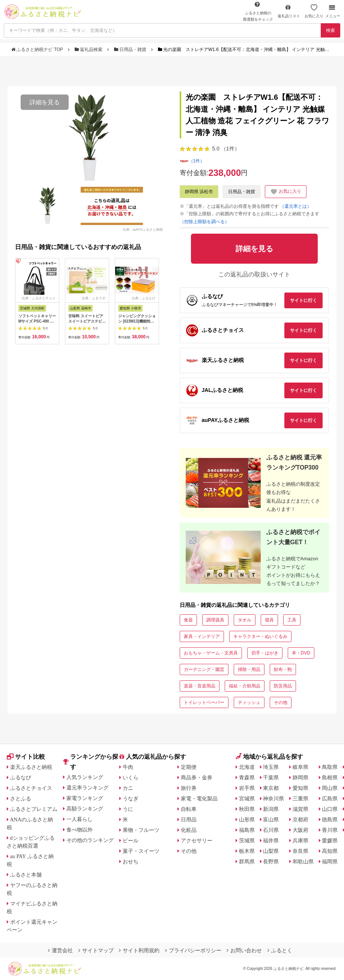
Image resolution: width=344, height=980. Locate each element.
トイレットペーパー (204, 702)
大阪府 (300, 830)
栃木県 (247, 851)
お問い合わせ (244, 950)
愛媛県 (330, 840)
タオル (245, 620)
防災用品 (283, 686)
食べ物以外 (80, 830)
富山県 (271, 819)
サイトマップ (96, 950)
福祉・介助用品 (245, 686)
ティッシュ (249, 702)
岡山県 (330, 788)
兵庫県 (300, 840)
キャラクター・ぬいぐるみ (260, 636)
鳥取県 (330, 767)
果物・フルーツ (141, 830)
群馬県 (247, 861)
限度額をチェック (258, 11)
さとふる (21, 798)
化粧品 (189, 830)
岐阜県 (300, 767)
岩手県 (247, 788)
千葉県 (271, 777)
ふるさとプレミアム (34, 809)
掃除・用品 (249, 669)
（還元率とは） (296, 206)
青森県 (247, 777)
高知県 (330, 851)
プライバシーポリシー (193, 950)
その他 (281, 702)
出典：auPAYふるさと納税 (143, 229)
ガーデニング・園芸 (204, 669)
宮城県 (247, 798)
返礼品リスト (289, 11)
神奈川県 (273, 798)
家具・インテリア (202, 636)
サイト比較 (26, 757)
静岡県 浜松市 (199, 192)
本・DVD (301, 653)
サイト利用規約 (139, 950)
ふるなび (21, 777)
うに (128, 809)
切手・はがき (265, 653)
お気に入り (314, 11)
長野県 (271, 861)
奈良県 (300, 851)
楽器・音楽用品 (200, 686)
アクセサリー (197, 840)
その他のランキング (90, 840)
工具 (292, 620)
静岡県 (300, 777)
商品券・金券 (197, 777)
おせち (131, 861)
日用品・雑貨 (131, 50)
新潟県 (271, 809)
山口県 (330, 809)
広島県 (330, 798)
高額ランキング (85, 809)
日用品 (189, 819)
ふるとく (280, 950)
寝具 (269, 620)
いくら (131, 777)
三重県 (300, 798)
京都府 (300, 819)
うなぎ (131, 798)
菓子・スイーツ (141, 851)
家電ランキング (85, 798)
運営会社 (60, 950)
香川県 (330, 830)
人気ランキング (85, 777)
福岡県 (330, 861)
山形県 (247, 819)
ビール (131, 840)
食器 (188, 620)
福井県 (271, 840)
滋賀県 (300, 809)
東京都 (271, 788)
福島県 (247, 830)
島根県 (330, 777)
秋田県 (247, 809)
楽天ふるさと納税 (31, 767)
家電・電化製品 (199, 798)
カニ (128, 788)
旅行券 (189, 788)
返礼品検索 (89, 50)
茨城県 (247, 840)
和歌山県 (303, 861)
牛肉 (128, 767)
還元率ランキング (87, 788)
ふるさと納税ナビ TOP (38, 50)
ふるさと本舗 (26, 875)
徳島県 (330, 819)
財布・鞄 (283, 669)
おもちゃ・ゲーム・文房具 (211, 653)
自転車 (189, 809)
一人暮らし (80, 819)
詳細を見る (45, 102)
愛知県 (300, 788)
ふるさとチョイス (31, 788)
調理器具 (215, 620)
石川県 (271, 830)
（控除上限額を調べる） (204, 222)
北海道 (247, 767)
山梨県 (271, 851)
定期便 (189, 767)
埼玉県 (271, 767)
